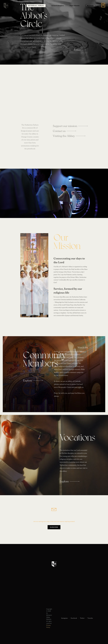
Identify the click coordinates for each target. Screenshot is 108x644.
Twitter (82, 618)
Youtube (90, 618)
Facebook (74, 618)
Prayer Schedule (75, 6)
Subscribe (54, 527)
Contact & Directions (58, 6)
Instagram (64, 618)
